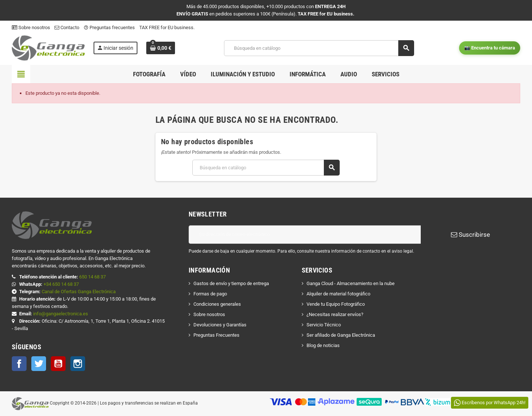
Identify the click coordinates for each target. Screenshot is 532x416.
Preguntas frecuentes (109, 27)
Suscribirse (470, 235)
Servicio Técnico (324, 325)
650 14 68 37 (92, 277)
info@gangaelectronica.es (61, 314)
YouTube (58, 364)
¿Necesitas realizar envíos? (335, 314)
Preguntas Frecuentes (216, 335)
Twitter (39, 364)
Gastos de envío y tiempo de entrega (231, 283)
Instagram (78, 364)
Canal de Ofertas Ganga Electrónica (79, 292)
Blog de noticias (323, 345)
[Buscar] (319, 48)
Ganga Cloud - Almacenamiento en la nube (351, 283)
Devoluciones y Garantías (220, 325)
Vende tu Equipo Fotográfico (336, 304)
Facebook (19, 364)
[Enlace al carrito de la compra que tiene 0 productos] (161, 48)
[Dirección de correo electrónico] (305, 235)
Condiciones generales (217, 304)
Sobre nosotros (31, 27)
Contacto (67, 27)
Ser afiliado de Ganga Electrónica (341, 335)
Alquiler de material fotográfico (338, 294)
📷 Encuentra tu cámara (490, 48)
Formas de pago (210, 294)
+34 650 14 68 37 (61, 284)
